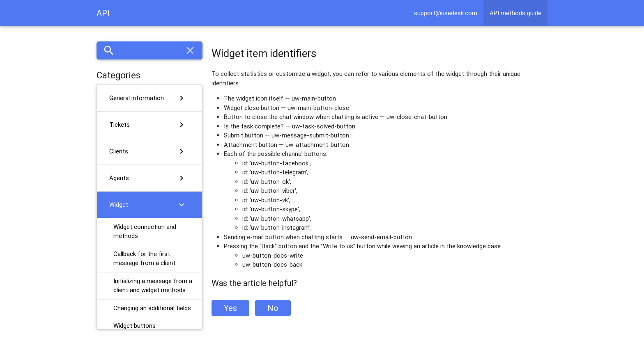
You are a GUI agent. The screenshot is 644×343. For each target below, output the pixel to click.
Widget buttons (135, 326)
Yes (230, 308)
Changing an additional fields (152, 308)
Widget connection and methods (145, 231)
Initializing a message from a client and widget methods (153, 286)
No (273, 308)
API (103, 13)
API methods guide (515, 13)
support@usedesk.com (446, 13)
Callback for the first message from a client (144, 258)
